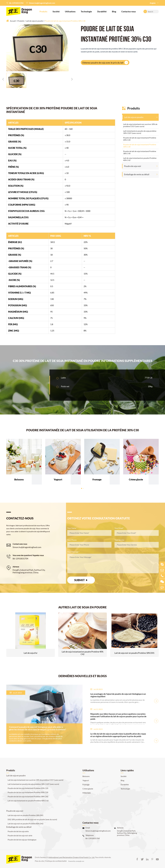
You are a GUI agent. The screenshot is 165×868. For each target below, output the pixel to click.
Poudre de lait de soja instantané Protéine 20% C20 (140, 139)
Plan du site (39, 861)
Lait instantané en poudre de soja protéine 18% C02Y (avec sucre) (140, 132)
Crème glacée (88, 789)
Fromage (86, 784)
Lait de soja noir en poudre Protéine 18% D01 (134, 653)
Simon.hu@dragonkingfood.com (42, 3)
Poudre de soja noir (133, 166)
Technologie (86, 11)
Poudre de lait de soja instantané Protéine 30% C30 (65, 21)
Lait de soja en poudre (35, 21)
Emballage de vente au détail (137, 174)
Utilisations (70, 11)
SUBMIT (81, 580)
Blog (114, 11)
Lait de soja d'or (31, 653)
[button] (3, 79)
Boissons (86, 776)
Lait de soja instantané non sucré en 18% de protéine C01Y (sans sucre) (140, 125)
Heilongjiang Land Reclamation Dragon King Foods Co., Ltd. (71, 857)
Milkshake (87, 793)
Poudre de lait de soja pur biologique (22, 840)
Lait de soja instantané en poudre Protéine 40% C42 (140, 159)
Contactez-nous (129, 11)
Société (56, 11)
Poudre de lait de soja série (18, 831)
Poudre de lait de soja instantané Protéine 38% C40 (140, 152)
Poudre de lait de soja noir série (20, 835)
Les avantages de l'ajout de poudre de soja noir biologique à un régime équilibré (118, 695)
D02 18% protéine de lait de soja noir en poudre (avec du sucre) (32, 819)
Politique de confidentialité (56, 861)
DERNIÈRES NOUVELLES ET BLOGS (83, 676)
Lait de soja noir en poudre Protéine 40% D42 (25, 824)
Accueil (13, 21)
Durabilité (102, 11)
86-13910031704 (16, 3)
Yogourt (86, 780)
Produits (43, 11)
